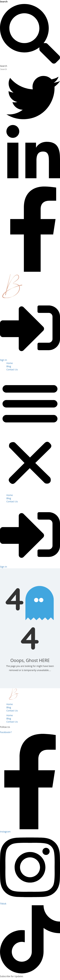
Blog (9, 366)
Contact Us (12, 369)
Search (4, 2)
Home (10, 363)
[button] (30, 433)
